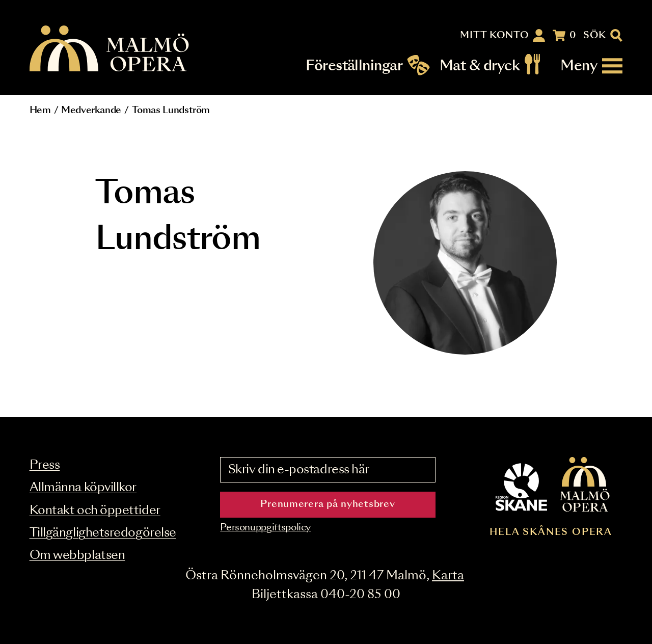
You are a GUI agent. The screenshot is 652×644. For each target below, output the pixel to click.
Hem (40, 111)
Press (45, 465)
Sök (595, 36)
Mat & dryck (480, 66)
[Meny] (591, 66)
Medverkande (91, 111)
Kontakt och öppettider (95, 511)
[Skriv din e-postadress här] (328, 470)
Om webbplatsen (77, 556)
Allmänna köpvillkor (83, 488)
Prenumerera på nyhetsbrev (328, 504)
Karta (448, 576)
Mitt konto (494, 36)
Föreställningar (354, 66)
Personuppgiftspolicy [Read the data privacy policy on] (265, 528)
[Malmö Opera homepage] (110, 49)
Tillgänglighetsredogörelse (103, 533)
